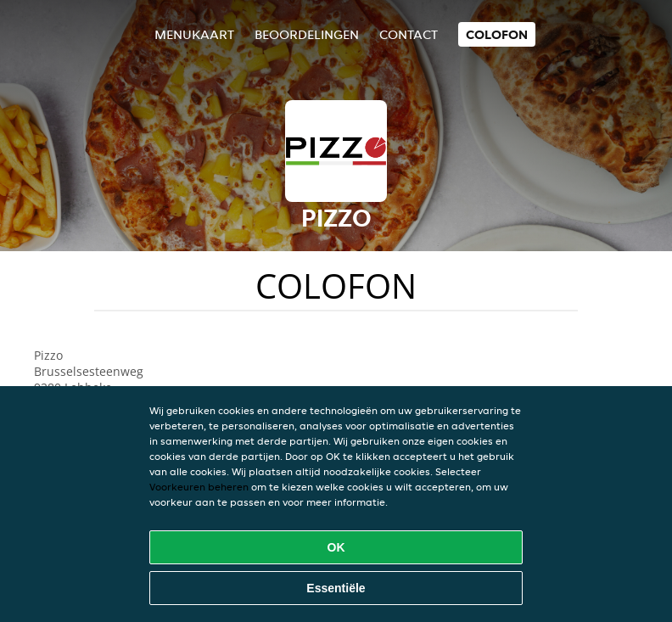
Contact (409, 34)
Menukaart (194, 34)
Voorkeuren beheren (199, 487)
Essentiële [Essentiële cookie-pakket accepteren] (336, 588)
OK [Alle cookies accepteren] (336, 547)
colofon (497, 34)
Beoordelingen (307, 34)
